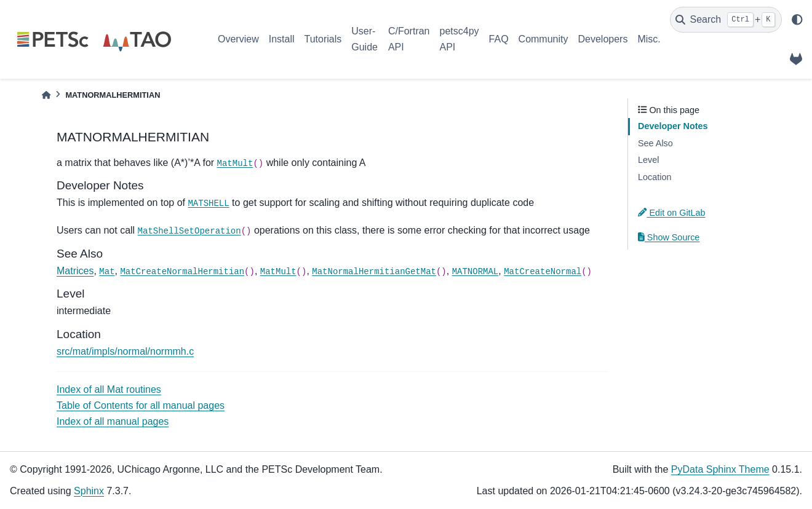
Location (655, 177)
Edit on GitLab (672, 213)
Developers (603, 39)
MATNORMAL (476, 272)
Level (648, 160)
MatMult (235, 164)
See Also (655, 143)
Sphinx (89, 491)
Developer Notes (673, 126)
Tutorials (323, 39)
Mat (107, 272)
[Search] (726, 20)
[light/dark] (797, 20)
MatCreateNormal (543, 272)
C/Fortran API (409, 39)
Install (282, 39)
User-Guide (364, 39)
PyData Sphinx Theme (720, 469)
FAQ (499, 39)
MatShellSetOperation (189, 231)
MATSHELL (208, 203)
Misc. (649, 39)
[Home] (46, 95)
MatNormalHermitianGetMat (374, 272)
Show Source (669, 237)
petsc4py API (460, 39)
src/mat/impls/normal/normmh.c (125, 351)
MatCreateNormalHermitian (182, 272)
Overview (238, 39)
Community (543, 39)
